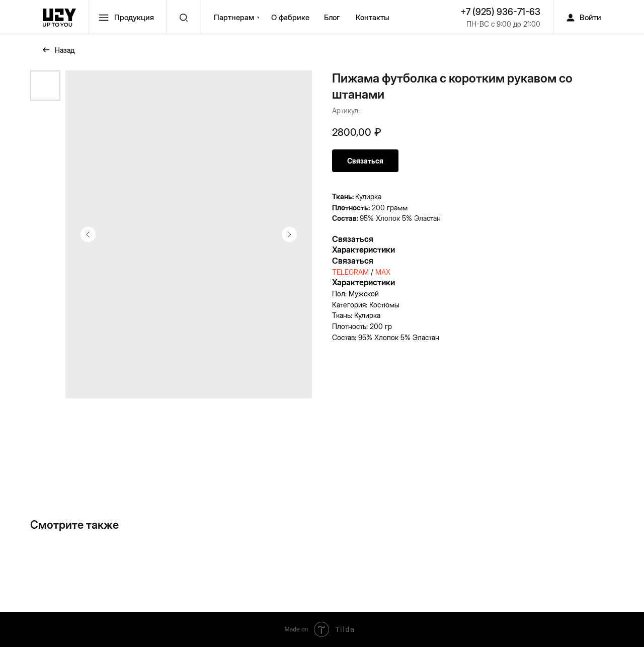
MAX (383, 272)
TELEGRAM (350, 272)
